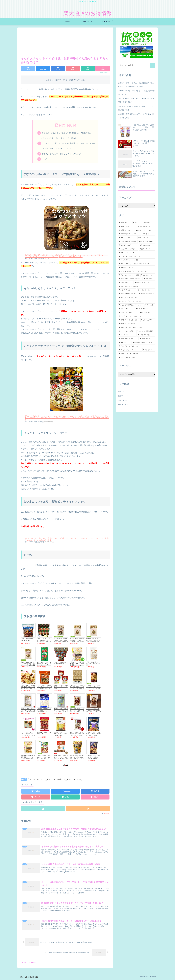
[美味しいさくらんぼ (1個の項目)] (128, 313)
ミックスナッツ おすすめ (37, 779)
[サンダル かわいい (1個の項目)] (148, 275)
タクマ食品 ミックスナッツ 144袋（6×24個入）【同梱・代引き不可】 (93, 757)
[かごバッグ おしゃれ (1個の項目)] (127, 290)
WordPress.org (124, 404)
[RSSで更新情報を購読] (88, 809)
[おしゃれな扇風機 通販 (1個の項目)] (146, 331)
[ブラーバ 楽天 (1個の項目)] (147, 339)
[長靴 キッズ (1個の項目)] (149, 279)
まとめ (45, 159)
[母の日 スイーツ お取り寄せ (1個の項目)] (129, 320)
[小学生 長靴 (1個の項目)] (126, 283)
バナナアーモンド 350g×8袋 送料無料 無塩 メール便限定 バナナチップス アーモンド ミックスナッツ (28, 688)
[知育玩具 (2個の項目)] (148, 234)
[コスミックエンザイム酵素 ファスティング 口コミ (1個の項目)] (137, 264)
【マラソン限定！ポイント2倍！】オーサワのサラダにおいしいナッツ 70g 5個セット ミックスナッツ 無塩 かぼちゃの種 (28, 712)
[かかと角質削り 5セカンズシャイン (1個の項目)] (131, 305)
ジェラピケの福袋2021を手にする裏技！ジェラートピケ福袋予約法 (136, 108)
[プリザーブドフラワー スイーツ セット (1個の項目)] (137, 316)
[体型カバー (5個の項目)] (125, 223)
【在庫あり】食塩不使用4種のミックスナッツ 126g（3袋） (61, 687)
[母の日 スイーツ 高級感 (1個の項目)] (137, 324)
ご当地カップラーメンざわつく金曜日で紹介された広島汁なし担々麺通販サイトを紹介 (136, 85)
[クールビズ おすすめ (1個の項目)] (137, 268)
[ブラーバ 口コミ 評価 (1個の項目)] (128, 339)
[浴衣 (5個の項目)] (137, 223)
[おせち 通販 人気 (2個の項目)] (146, 226)
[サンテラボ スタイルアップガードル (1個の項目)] (137, 346)
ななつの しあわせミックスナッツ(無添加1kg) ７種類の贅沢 (66, 133)
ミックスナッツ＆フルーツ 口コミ (57, 149)
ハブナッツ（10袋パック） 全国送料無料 (60, 663)
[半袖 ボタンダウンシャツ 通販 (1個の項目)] (129, 275)
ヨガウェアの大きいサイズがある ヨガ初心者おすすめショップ (136, 93)
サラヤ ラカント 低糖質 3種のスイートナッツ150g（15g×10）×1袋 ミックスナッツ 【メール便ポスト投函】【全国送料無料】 (61, 759)
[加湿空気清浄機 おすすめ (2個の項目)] (128, 242)
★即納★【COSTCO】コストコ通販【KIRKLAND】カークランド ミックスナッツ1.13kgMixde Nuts (44, 712)
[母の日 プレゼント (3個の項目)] (127, 226)
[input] (137, 65)
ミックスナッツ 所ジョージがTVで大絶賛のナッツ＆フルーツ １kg (69, 143)
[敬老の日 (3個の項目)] (149, 223)
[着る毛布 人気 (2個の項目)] (146, 238)
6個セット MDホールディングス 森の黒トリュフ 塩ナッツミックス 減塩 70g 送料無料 (44, 641)
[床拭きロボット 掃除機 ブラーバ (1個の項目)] (130, 279)
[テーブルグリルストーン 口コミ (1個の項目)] (137, 253)
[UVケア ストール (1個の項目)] (127, 335)
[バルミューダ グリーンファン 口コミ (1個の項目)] (137, 301)
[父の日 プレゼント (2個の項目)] (147, 249)
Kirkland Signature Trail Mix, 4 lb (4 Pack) (27, 640)
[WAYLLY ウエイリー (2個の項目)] (128, 245)
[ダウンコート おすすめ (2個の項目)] (146, 242)
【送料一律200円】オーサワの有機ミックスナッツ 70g (94, 664)
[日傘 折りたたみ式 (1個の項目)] (145, 309)
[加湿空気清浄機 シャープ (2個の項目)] (130, 234)
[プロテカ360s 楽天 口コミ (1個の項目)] (128, 294)
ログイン (121, 392)
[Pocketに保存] (73, 68)
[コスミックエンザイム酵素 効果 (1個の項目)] (137, 286)
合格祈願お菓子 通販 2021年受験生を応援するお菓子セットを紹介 (136, 116)
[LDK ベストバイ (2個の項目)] (128, 238)
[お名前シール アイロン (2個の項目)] (145, 230)
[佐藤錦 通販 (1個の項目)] (149, 350)
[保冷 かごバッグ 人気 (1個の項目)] (145, 283)
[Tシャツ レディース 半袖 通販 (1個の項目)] (137, 354)
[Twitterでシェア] (28, 68)
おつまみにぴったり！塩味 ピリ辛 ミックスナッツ (62, 154)
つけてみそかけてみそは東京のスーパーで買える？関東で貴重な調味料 (136, 100)
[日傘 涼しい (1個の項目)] (126, 309)
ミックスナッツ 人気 (74, 779)
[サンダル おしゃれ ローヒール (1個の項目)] (130, 350)
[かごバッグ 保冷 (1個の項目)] (148, 320)
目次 (62, 125)
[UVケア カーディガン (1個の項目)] (147, 294)
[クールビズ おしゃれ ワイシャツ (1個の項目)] (137, 256)
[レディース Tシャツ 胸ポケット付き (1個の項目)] (137, 327)
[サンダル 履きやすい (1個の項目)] (146, 290)
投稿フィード (123, 396)
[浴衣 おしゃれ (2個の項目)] (147, 245)
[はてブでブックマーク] (58, 68)
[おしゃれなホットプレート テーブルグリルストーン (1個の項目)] (137, 271)
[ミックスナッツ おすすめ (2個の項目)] (128, 249)
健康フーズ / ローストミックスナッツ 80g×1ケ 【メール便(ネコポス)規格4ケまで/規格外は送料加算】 (77, 735)
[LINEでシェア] (88, 68)
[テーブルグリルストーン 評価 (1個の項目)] (137, 260)
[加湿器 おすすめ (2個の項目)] (126, 230)
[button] (103, 68)
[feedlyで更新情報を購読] (43, 809)
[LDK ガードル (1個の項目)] (125, 343)
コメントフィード (124, 400)
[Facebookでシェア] (43, 68)
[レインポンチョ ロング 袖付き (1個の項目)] (137, 298)
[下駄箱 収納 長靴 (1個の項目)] (146, 335)
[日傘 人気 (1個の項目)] (150, 305)
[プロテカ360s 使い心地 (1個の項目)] (137, 357)
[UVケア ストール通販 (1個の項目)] (127, 331)
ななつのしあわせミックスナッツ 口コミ (60, 138)
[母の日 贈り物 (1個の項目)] (147, 313)
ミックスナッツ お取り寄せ (56, 779)
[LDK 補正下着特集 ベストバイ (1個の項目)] (144, 343)
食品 (24, 779)
